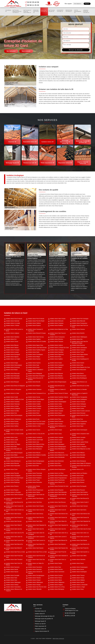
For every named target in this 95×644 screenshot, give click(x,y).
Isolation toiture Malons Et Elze (36, 444)
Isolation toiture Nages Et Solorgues (81, 463)
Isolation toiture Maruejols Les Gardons (14, 450)
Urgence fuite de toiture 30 (86, 11)
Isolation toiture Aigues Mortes (80, 354)
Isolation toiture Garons (34, 430)
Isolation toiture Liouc (34, 442)
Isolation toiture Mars (11, 447)
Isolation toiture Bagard (56, 367)
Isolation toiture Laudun (56, 440)
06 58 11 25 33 (32, 5)
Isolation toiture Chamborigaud (58, 402)
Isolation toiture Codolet (34, 404)
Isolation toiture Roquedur (57, 490)
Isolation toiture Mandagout (57, 444)
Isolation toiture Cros (11, 413)
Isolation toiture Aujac (34, 365)
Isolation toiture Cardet (12, 397)
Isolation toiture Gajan (78, 426)
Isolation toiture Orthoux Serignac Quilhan (37, 470)
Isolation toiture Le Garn (34, 426)
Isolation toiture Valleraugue (13, 582)
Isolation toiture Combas (12, 406)
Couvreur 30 (8, 11)
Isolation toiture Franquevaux (80, 323)
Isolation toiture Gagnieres (79, 424)
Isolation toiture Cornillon (12, 411)
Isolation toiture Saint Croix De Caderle (36, 511)
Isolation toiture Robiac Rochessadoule (34, 487)
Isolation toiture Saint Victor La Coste (58, 560)
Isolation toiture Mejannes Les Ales (81, 449)
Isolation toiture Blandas (56, 376)
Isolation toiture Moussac (13, 463)
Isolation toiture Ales (77, 339)
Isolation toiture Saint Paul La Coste (15, 552)
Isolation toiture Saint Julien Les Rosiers (80, 534)
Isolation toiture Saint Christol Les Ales (15, 511)
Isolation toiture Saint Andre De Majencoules (36, 495)
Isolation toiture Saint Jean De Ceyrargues (80, 526)
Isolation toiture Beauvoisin (79, 370)
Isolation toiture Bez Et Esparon (36, 376)
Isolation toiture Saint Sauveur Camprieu (58, 334)
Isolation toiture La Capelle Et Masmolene (80, 394)
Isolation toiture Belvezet (56, 373)
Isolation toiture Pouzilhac (13, 480)
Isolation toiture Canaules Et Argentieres (35, 330)
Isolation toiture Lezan (78, 440)
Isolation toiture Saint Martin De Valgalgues (36, 545)
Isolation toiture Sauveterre (35, 567)
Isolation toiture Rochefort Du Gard (59, 486)
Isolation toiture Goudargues (35, 354)
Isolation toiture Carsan (12, 342)
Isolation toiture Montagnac (57, 589)
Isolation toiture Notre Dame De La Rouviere (81, 466)
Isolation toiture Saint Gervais (14, 521)
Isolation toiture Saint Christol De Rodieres (59, 507)
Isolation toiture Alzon (56, 357)
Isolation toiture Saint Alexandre (58, 492)
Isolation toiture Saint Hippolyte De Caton (81, 522)
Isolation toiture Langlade (57, 437)
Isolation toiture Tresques (57, 342)
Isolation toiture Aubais (56, 363)
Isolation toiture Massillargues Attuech (58, 450)
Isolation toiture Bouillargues (79, 378)
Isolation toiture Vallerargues (35, 582)
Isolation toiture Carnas (34, 397)
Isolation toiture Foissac (12, 421)
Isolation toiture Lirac (11, 442)
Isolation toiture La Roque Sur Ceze (59, 348)
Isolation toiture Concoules (79, 406)
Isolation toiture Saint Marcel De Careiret (14, 545)
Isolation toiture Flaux (56, 419)
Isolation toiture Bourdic (34, 382)
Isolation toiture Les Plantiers (80, 473)
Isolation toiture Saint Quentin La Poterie (81, 553)
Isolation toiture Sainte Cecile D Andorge (80, 503)
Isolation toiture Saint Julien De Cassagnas (36, 534)
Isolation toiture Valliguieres (57, 582)
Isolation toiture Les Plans (57, 473)
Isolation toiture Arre (11, 339)
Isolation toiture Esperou (34, 325)
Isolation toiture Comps (56, 406)
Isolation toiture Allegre (34, 357)
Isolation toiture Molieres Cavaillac (37, 455)
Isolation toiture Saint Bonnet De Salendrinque (14, 503)
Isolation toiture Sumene (56, 575)
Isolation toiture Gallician (34, 323)
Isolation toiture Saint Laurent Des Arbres (15, 541)
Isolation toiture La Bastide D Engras (36, 370)
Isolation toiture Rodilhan (56, 325)
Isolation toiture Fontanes (57, 421)
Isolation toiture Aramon (34, 359)
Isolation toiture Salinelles (79, 560)
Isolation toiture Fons (77, 419)
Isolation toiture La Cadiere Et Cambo (58, 390)
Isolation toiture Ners (33, 466)
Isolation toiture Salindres (13, 337)
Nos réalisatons (11, 51)
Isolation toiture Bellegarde (35, 373)
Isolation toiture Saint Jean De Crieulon (14, 530)
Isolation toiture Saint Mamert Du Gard (59, 541)
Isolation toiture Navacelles (13, 466)
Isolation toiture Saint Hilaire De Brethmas (58, 522)
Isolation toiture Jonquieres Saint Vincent (81, 434)
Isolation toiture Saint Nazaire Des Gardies (59, 549)
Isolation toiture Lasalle (12, 440)
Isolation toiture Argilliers (56, 359)
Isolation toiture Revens (78, 482)
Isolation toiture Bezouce (78, 345)
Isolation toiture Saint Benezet (58, 498)
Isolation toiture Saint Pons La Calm (37, 552)
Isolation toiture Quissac (78, 480)
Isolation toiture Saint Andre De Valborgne (80, 495)
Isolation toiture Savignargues (80, 567)
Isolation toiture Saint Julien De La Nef (59, 534)
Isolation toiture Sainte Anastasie (15, 495)
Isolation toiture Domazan (79, 413)
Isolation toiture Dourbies (34, 415)
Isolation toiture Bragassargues (58, 382)
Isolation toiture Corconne (57, 408)
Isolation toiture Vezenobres (13, 587)
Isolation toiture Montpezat (79, 461)
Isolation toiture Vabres (56, 580)
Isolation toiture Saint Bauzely (36, 498)
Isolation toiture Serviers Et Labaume (35, 572)
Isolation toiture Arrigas (12, 363)
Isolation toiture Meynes (34, 453)
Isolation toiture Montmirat (57, 461)
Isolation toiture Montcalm (57, 321)
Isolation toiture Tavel (12, 578)
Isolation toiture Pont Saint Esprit (15, 478)
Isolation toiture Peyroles (12, 473)
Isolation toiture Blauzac (12, 345)
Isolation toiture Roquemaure (36, 490)
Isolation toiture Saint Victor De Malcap (14, 564)
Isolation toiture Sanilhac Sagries (37, 350)
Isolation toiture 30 (44, 11)
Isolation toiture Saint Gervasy (36, 337)
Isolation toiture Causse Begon (36, 399)
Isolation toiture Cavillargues (79, 399)
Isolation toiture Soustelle (13, 575)
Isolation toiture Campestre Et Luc (37, 393)
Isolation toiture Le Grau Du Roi (36, 434)
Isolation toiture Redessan (13, 482)
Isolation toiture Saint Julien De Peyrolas (14, 537)
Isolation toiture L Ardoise (13, 325)
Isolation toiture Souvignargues (36, 575)
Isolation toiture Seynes (12, 572)
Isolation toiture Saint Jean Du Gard (81, 529)
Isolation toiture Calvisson (79, 350)
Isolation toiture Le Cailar (13, 393)
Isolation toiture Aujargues (57, 365)
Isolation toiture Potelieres (35, 478)
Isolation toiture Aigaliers (34, 339)
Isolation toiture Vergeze (56, 585)
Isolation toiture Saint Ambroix (80, 492)
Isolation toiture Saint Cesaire (58, 319)
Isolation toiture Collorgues (79, 404)
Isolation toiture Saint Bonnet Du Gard (80, 499)
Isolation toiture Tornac (56, 578)
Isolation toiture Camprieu (57, 323)
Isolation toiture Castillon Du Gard (15, 399)
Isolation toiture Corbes (78, 408)
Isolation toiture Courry (34, 411)
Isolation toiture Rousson (78, 490)
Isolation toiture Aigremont (57, 354)
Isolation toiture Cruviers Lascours (81, 411)
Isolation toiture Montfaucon (13, 461)
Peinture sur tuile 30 (36, 11)
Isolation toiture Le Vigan (78, 587)
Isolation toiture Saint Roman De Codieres (36, 556)
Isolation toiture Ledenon (56, 345)
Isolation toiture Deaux (56, 413)
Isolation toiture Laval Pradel (35, 440)
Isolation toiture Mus (55, 463)
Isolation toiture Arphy (34, 352)
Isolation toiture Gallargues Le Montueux (58, 427)
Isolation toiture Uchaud (34, 580)
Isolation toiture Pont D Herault (14, 319)
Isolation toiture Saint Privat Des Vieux (14, 556)
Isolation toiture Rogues (12, 490)
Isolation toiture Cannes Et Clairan (59, 393)
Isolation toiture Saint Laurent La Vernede (36, 541)
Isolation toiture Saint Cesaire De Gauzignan (15, 507)
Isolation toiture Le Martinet (79, 447)
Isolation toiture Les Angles (13, 359)
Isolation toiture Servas (78, 569)
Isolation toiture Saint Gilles (35, 521)
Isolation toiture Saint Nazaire (36, 548)
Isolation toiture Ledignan (13, 333)
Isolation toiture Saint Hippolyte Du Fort (59, 526)
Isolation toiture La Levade (13, 323)
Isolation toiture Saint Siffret (79, 556)
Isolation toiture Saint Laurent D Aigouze (58, 537)
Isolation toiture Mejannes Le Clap (59, 329)
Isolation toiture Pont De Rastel (36, 321)
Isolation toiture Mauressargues (14, 453)
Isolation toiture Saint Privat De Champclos (58, 553)
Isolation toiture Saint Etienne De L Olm (59, 514)
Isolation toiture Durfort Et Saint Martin (80, 416)
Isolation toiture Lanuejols (79, 437)
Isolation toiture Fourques (13, 350)
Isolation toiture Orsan (12, 469)
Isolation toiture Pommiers (35, 476)
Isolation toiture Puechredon (57, 480)
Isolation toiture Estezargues (57, 415)
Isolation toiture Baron (56, 370)
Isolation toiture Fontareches (79, 421)
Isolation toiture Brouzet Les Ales (81, 386)
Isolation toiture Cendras (34, 402)
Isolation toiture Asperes (34, 363)
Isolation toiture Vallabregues (80, 337)
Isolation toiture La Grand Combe (15, 434)
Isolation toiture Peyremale (35, 473)
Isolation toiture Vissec (78, 589)
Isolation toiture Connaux (34, 408)
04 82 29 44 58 (32, 2)
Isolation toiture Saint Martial (79, 540)
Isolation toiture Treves (78, 352)
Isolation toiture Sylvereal (13, 321)
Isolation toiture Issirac (56, 434)
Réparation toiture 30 (69, 11)
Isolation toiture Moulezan (35, 463)
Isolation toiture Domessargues (14, 415)
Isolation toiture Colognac (35, 406)
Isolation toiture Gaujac (56, 430)
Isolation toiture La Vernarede (80, 585)
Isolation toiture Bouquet (12, 382)
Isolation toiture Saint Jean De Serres (36, 530)
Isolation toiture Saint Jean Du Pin (15, 533)
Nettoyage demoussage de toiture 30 (17, 11)
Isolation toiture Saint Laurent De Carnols (81, 537)
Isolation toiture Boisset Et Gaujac (37, 333)
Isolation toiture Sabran (34, 492)
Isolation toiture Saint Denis (79, 510)
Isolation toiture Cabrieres (35, 389)
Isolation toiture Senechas (35, 569)
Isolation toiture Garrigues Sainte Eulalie (15, 431)
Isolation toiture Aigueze (12, 357)
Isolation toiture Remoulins (35, 482)
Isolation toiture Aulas (78, 365)
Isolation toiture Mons (34, 457)
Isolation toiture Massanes (35, 449)
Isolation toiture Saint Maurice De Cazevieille (81, 545)
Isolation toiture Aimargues (13, 354)
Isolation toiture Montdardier (57, 457)
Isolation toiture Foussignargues (36, 424)
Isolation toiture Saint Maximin (58, 544)
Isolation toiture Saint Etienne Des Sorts (81, 514)
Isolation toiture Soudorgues (79, 572)
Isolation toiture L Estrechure (13, 419)
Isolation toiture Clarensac (13, 404)
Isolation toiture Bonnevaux (79, 376)
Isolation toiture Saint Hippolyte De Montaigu (37, 526)
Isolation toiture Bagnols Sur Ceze (81, 367)
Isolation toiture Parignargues (58, 469)
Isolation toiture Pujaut (34, 480)
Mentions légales (58, 639)
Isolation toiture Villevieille (35, 589)
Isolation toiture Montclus (57, 339)
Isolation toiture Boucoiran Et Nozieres (36, 379)
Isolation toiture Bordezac (57, 378)
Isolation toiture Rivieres (12, 486)
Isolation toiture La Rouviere (13, 492)
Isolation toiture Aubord (78, 363)
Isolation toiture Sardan (56, 563)
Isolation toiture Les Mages (13, 444)
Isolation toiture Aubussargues (14, 365)
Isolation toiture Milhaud (78, 453)
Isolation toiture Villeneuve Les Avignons (14, 590)
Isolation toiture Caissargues (79, 348)
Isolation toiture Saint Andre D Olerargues (14, 499)
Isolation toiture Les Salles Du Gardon (36, 564)
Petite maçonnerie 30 (78, 11)
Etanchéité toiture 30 (60, 11)
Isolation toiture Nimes (56, 466)
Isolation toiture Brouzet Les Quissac (57, 386)
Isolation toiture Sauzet (12, 569)
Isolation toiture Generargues (80, 430)
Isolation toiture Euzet (34, 419)
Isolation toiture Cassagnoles (80, 397)
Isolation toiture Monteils (78, 457)
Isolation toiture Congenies (13, 408)
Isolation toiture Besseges (13, 376)
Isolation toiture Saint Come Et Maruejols (58, 511)
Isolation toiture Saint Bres (35, 502)
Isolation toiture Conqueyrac (57, 337)
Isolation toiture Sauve (78, 563)
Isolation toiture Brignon (34, 386)
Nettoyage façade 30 (52, 11)
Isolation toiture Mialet (12, 455)
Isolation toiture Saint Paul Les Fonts (80, 326)
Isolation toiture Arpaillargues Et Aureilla (80, 360)
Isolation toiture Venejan (34, 585)
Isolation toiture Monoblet (79, 455)
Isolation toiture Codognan (57, 350)
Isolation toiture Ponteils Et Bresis (59, 476)
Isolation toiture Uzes (11, 580)
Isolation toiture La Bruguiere (14, 389)
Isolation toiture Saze (55, 567)
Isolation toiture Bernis (78, 373)
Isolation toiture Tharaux (78, 575)
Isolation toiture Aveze (34, 367)
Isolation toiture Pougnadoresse (58, 478)
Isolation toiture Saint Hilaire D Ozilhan (14, 526)
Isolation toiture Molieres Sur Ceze (59, 455)
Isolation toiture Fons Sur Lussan (37, 421)
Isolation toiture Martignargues (58, 447)
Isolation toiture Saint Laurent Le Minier (14, 330)
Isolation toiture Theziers (34, 578)
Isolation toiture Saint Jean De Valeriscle (58, 530)
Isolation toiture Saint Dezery (14, 514)
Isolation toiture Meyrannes (57, 453)
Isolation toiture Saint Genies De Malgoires (80, 518)
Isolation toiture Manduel (78, 444)
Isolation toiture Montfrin (78, 333)
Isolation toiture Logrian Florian (80, 442)
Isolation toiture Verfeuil (12, 585)
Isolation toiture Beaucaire (13, 373)
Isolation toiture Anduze (78, 357)
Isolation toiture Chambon (13, 402)
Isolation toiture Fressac (56, 424)
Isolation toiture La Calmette (79, 389)
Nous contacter (26, 51)
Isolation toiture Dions (34, 413)
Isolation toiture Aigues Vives (35, 345)
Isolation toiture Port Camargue (80, 319)
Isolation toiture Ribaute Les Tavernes (57, 483)
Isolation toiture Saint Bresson (58, 502)
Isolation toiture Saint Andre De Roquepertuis (58, 495)
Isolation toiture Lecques (12, 352)
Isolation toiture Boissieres (13, 378)
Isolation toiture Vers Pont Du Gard (37, 587)
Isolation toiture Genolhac (57, 352)
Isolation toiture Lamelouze (35, 437)
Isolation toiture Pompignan (13, 476)
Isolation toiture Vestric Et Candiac (37, 342)
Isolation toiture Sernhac (56, 569)
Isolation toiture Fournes (12, 424)
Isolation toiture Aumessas (13, 367)
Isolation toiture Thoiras (78, 578)
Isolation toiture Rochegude (79, 486)
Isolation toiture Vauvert (78, 582)
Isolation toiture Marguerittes (35, 447)
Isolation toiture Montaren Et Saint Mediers (15, 458)
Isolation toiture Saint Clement (80, 506)
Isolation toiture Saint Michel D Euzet (14, 549)
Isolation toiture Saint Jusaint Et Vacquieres (36, 537)
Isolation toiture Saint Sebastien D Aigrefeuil (59, 556)
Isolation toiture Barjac (12, 370)
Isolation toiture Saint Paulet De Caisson (80, 549)
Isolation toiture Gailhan (12, 426)
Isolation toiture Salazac (12, 348)
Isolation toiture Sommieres (57, 572)
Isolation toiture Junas (12, 437)
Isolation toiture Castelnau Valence (59, 397)
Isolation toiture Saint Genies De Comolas (58, 518)
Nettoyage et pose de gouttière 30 (27, 11)
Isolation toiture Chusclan (79, 402)
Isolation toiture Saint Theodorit (14, 560)
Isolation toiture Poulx (78, 478)
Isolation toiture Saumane (13, 567)
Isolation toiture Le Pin (78, 469)
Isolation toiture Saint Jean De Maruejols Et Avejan (80, 342)
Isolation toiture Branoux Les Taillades (79, 383)
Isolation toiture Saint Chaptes (36, 506)
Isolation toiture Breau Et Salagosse (15, 386)
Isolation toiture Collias (56, 404)
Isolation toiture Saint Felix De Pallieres (36, 518)
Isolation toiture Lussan (56, 442)
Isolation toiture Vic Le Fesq (57, 587)
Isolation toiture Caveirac (56, 399)
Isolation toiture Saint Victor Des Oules (36, 560)
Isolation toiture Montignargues (36, 461)
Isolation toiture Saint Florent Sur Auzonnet (15, 518)
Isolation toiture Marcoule (79, 321)
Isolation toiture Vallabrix (78, 580)
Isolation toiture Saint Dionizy (36, 514)
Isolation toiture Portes (78, 476)
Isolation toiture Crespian (57, 411)
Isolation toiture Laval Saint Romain (37, 348)
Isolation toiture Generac (78, 329)
